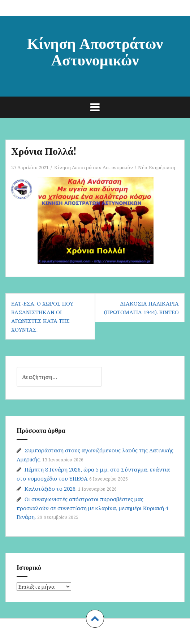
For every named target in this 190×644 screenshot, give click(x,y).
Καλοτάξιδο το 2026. (51, 489)
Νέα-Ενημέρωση (157, 167)
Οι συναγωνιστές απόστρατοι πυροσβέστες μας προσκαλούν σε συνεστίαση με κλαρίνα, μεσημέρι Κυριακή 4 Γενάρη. (92, 508)
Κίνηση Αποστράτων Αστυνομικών (95, 51)
